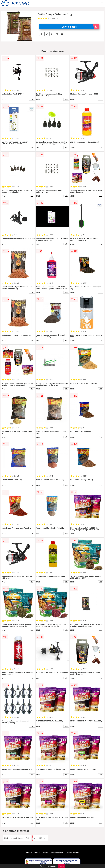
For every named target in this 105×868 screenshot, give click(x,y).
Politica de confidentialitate (53, 853)
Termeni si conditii (33, 853)
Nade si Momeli (40, 838)
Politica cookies (72, 853)
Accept (61, 866)
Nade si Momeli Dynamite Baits (17, 838)
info (32, 99)
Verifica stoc (80, 27)
